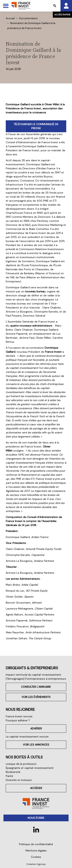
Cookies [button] (36, 857)
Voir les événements (36, 697)
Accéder (36, 788)
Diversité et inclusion (19, 780)
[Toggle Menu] (6, 6)
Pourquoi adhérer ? (18, 720)
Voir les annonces (36, 745)
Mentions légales (36, 851)
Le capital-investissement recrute (27, 737)
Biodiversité (13, 772)
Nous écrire (36, 818)
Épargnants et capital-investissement (30, 768)
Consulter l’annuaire (36, 687)
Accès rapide (62, 15)
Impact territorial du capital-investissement (34, 675)
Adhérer (36, 728)
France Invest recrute (19, 716)
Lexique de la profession (21, 764)
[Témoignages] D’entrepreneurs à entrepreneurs (36, 679)
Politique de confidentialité (36, 844)
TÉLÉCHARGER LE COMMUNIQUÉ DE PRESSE (36, 126)
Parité (9, 776)
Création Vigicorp (36, 864)
